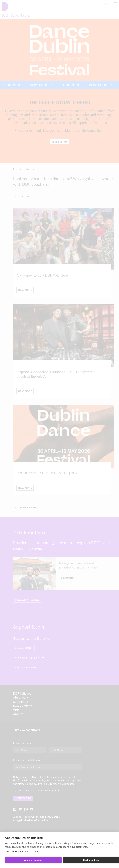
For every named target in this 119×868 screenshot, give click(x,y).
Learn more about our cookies (21, 851)
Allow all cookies (33, 860)
